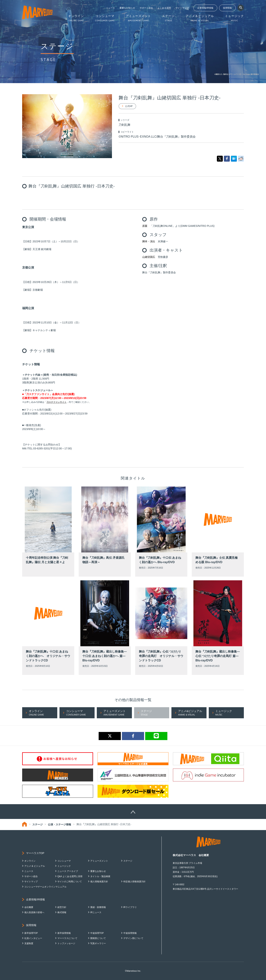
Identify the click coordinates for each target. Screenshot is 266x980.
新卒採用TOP (31, 933)
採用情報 (227, 8)
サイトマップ (182, 8)
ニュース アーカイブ (68, 871)
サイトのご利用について (70, 882)
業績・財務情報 (98, 907)
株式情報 (62, 912)
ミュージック (64, 866)
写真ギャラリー (98, 943)
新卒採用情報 (64, 933)
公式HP (129, 106)
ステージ (37, 824)
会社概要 (29, 907)
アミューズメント (99, 861)
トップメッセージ (66, 943)
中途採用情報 (130, 933)
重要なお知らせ (127, 8)
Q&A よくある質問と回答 (70, 876)
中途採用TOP (97, 933)
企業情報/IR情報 (205, 8)
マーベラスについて (67, 938)
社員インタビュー (33, 938)
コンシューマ (64, 861)
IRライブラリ (130, 907)
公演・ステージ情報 (59, 824)
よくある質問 (164, 8)
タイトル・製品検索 (100, 876)
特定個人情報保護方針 (134, 882)
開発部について (98, 938)
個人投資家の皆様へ (34, 912)
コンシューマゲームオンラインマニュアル (45, 887)
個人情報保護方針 (99, 882)
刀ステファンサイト (57, 402)
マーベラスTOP (35, 853)
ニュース (110, 8)
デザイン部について (133, 938)
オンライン (30, 861)
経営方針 (62, 907)
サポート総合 (146, 8)
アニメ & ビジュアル (35, 866)
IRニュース (96, 912)
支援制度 (29, 943)
